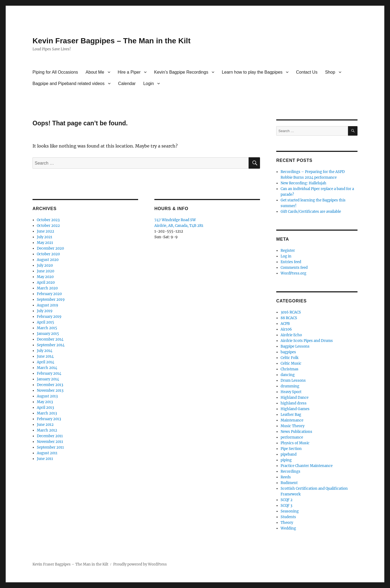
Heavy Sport (291, 392)
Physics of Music (295, 443)
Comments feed (294, 268)
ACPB (285, 324)
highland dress (294, 403)
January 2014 (48, 379)
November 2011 (50, 442)
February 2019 (49, 317)
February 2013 (49, 419)
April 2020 (46, 282)
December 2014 (50, 339)
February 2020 (49, 294)
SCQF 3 (286, 506)
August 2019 (48, 305)
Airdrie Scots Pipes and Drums (307, 341)
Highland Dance (295, 398)
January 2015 (48, 334)
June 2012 (45, 425)
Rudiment (289, 483)
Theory (287, 523)
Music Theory (292, 426)
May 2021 (45, 243)
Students (288, 517)
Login (149, 84)
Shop (330, 72)
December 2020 (50, 248)
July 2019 (45, 311)
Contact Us (307, 72)
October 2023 (48, 220)
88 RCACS (289, 318)
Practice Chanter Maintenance (307, 466)
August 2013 (47, 396)
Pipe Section (291, 449)
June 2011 (45, 459)
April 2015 (45, 322)
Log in (286, 256)
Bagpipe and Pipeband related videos (69, 84)
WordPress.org (293, 273)
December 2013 (50, 385)
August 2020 (48, 260)
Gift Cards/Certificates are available (311, 212)
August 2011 (47, 453)
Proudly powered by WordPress (140, 564)
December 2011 (50, 436)
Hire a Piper (129, 72)
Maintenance (292, 420)
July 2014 (45, 351)
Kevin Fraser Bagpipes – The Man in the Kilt (111, 41)
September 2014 (51, 345)
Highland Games (295, 409)
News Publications (296, 432)
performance (292, 437)
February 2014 (49, 373)
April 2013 (45, 408)
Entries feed (291, 262)
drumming (290, 386)
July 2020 (45, 265)
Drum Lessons (293, 380)
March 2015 (47, 328)
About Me (95, 72)
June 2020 (45, 271)
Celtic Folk (290, 358)
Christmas (290, 369)
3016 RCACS (291, 312)
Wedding (288, 528)
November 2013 (50, 391)
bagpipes (288, 352)
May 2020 (45, 277)
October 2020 (48, 254)
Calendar (127, 84)
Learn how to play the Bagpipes (252, 72)
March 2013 (47, 413)
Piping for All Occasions (55, 72)
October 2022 (48, 226)
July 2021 (45, 237)
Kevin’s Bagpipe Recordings (181, 72)
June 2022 (45, 231)
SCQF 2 (287, 500)
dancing (288, 375)
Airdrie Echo (291, 335)
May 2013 (45, 402)
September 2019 (51, 300)
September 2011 (50, 447)
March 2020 (47, 288)
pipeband (289, 454)
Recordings (290, 471)
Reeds (286, 477)
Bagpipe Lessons (295, 346)
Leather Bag (291, 415)
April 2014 (45, 362)
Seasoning (290, 511)
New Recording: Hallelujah (303, 183)
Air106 (286, 329)
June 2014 (45, 356)
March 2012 (47, 430)
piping (286, 460)
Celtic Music (291, 363)
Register (288, 251)
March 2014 (47, 368)
